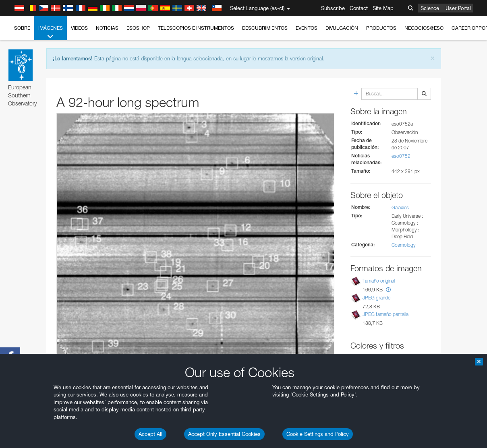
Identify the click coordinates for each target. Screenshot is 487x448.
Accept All (150, 434)
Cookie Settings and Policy (318, 434)
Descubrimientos (265, 28)
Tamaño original (379, 281)
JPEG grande (376, 298)
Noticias (107, 28)
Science (430, 8)
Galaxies (400, 207)
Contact (359, 8)
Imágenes (51, 33)
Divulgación (342, 28)
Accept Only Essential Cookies (224, 434)
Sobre (22, 28)
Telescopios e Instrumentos (196, 28)
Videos (79, 28)
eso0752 (401, 156)
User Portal (458, 8)
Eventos (307, 28)
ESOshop (138, 28)
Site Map (383, 8)
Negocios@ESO (424, 28)
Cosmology (404, 245)
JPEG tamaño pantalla (385, 314)
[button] (388, 290)
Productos (381, 28)
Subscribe (333, 8)
